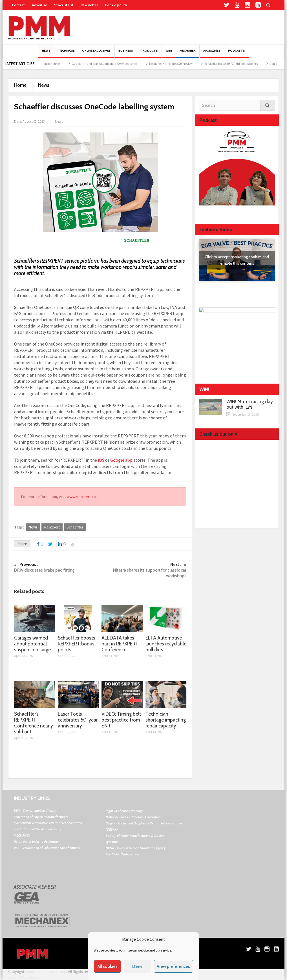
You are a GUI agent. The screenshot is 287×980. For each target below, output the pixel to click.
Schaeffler (75, 527)
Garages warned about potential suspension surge (32, 644)
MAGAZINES (212, 53)
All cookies (108, 966)
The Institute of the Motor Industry (38, 829)
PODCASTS (237, 53)
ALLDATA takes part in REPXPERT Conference (120, 644)
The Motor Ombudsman (122, 854)
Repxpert (52, 527)
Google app (121, 460)
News (46, 53)
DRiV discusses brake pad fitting (57, 567)
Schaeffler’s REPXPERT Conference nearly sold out (34, 723)
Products (149, 53)
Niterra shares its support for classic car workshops (143, 570)
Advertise (39, 5)
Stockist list (64, 5)
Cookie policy (116, 5)
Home (20, 85)
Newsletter (89, 5)
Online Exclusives (96, 53)
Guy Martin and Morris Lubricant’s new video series (114, 64)
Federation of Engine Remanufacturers (41, 817)
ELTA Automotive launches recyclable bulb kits (166, 644)
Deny (137, 966)
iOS (101, 460)
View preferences (173, 966)
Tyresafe (112, 842)
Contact (18, 5)
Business (126, 53)
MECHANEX (22, 835)
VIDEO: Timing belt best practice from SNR (121, 720)
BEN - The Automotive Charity (35, 810)
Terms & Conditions (25, 977)
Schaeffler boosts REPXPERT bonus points (241, 64)
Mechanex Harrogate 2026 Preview (181, 64)
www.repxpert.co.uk (84, 497)
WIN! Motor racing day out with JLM (250, 404)
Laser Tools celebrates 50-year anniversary (78, 720)
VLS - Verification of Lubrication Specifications (47, 848)
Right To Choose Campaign (125, 811)
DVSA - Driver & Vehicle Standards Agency (136, 848)
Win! (169, 53)
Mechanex (188, 53)
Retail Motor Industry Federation (37, 841)
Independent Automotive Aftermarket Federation (48, 823)
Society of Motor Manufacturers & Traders (135, 836)
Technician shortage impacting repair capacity (166, 720)
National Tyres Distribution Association (133, 817)
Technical (66, 53)
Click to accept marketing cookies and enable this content (237, 260)
